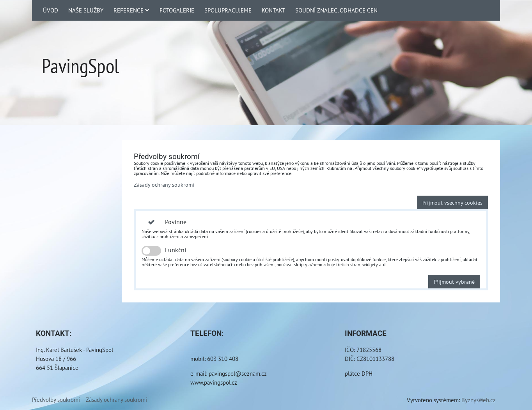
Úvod (51, 10)
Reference (131, 10)
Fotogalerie (177, 10)
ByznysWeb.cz (479, 400)
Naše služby (86, 10)
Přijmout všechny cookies (452, 202)
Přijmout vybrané (454, 282)
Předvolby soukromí (56, 399)
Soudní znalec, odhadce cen (336, 10)
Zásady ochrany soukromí (164, 185)
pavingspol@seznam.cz (238, 373)
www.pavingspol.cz (214, 382)
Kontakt (273, 10)
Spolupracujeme (228, 10)
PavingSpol (80, 66)
